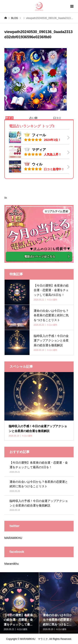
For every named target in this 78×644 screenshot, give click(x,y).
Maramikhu (12, 564)
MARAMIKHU (13, 538)
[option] (20, 603)
